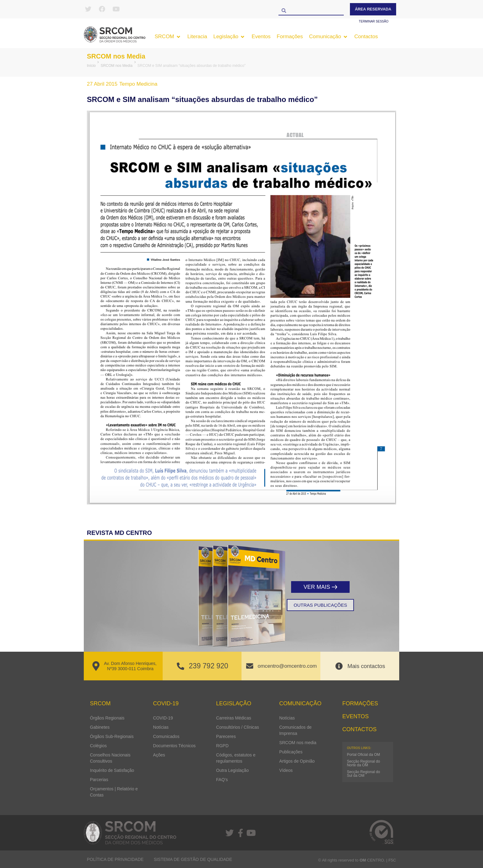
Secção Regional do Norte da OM (363, 763)
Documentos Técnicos (174, 745)
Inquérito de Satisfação (112, 770)
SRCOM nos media (298, 742)
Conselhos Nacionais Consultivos (110, 758)
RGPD (222, 745)
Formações (360, 703)
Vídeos (286, 770)
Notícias (161, 727)
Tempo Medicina (138, 84)
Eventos (355, 716)
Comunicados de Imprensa (295, 730)
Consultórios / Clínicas (238, 727)
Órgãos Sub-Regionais (112, 736)
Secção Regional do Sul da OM (363, 774)
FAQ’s (222, 779)
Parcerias (99, 779)
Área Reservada (373, 9)
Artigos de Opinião (297, 761)
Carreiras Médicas (234, 718)
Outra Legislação (233, 770)
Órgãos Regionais (107, 718)
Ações (159, 755)
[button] (168, 37)
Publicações (291, 752)
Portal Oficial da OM (363, 755)
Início (91, 66)
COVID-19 (163, 718)
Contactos (359, 729)
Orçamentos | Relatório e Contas (114, 792)
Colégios (98, 745)
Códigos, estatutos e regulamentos (236, 758)
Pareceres (226, 736)
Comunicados (166, 736)
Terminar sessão (374, 21)
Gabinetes (100, 727)
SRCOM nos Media (120, 56)
